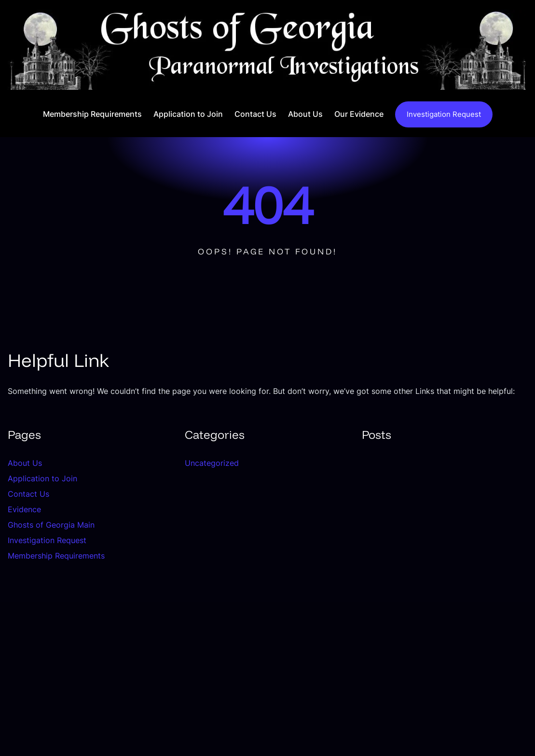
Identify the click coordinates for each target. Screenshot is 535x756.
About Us (25, 463)
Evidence (24, 509)
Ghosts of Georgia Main (51, 525)
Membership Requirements (56, 556)
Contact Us (28, 494)
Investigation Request (444, 114)
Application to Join (42, 478)
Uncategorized (212, 463)
